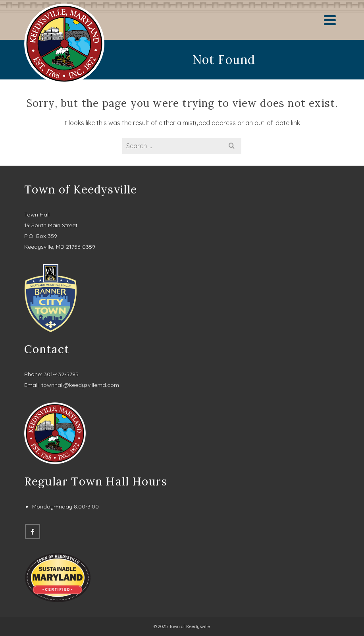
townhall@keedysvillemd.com (80, 385)
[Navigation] (330, 20)
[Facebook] (33, 532)
